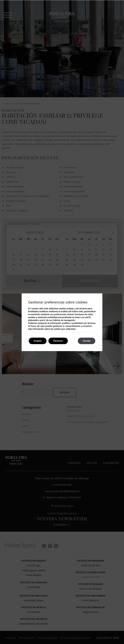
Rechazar (58, 341)
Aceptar (38, 341)
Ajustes (87, 341)
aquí (42, 326)
